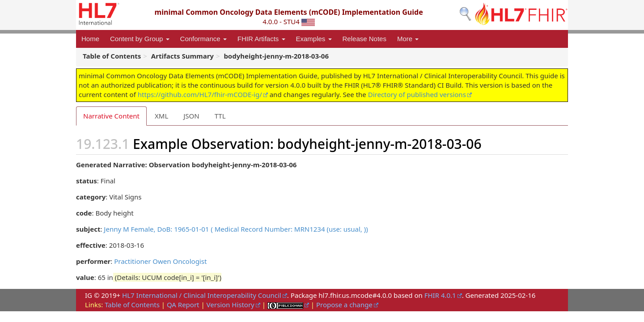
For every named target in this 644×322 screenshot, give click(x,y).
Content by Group (140, 39)
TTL (220, 116)
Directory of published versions (417, 94)
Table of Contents (132, 305)
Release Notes (364, 39)
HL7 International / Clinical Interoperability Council (202, 295)
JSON (191, 116)
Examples (314, 39)
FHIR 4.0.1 (440, 295)
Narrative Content (111, 116)
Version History (231, 305)
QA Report (183, 305)
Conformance (203, 39)
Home (90, 39)
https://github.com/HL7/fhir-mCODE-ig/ (200, 94)
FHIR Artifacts (261, 39)
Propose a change (344, 305)
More (408, 39)
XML (161, 116)
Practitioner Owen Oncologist (160, 261)
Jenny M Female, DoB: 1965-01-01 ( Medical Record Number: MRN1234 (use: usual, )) (236, 229)
